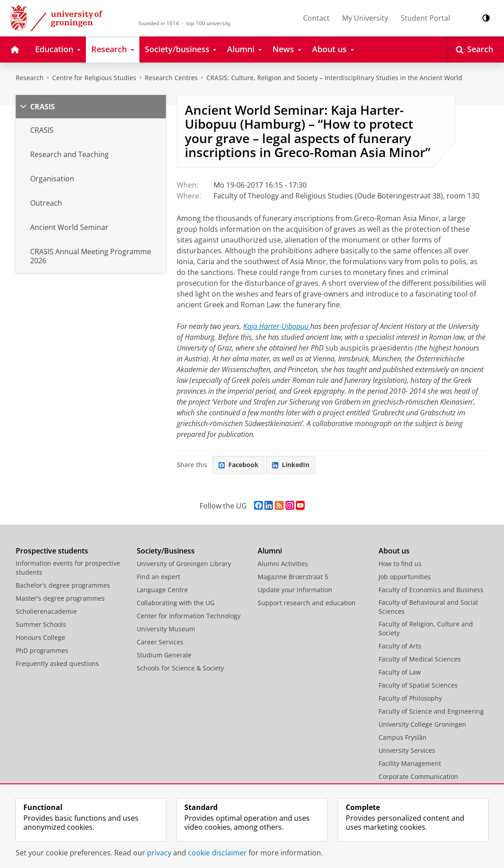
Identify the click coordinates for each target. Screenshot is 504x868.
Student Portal (425, 18)
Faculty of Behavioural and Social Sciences (428, 607)
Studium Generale (164, 655)
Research (30, 78)
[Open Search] (475, 49)
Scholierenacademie (46, 611)
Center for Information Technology (189, 616)
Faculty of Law (400, 672)
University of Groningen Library (184, 564)
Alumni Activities (283, 564)
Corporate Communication (418, 776)
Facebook (239, 465)
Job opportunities (405, 577)
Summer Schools (41, 624)
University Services (407, 750)
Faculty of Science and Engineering (431, 711)
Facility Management (410, 763)
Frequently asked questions (57, 663)
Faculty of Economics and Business (431, 590)
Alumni (270, 551)
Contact (316, 18)
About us (394, 551)
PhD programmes (42, 650)
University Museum (166, 629)
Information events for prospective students (68, 568)
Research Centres (171, 78)
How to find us (400, 564)
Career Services (160, 642)
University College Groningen (422, 724)
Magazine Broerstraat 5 (293, 577)
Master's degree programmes (60, 598)
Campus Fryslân (403, 737)
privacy (159, 853)
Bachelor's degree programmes (63, 585)
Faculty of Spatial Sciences (418, 685)
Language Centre (162, 590)
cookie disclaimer (217, 853)
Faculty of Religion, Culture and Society (426, 628)
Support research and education (307, 603)
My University (365, 18)
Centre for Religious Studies (94, 78)
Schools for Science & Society (180, 668)
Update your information (295, 590)
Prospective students (52, 551)
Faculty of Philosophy (410, 698)
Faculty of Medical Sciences (420, 659)
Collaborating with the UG (176, 603)
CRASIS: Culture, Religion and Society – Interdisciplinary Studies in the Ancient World (334, 78)
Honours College (40, 637)
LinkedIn (291, 465)
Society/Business (166, 551)
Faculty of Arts (400, 646)
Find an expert (158, 577)
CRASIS (42, 107)
